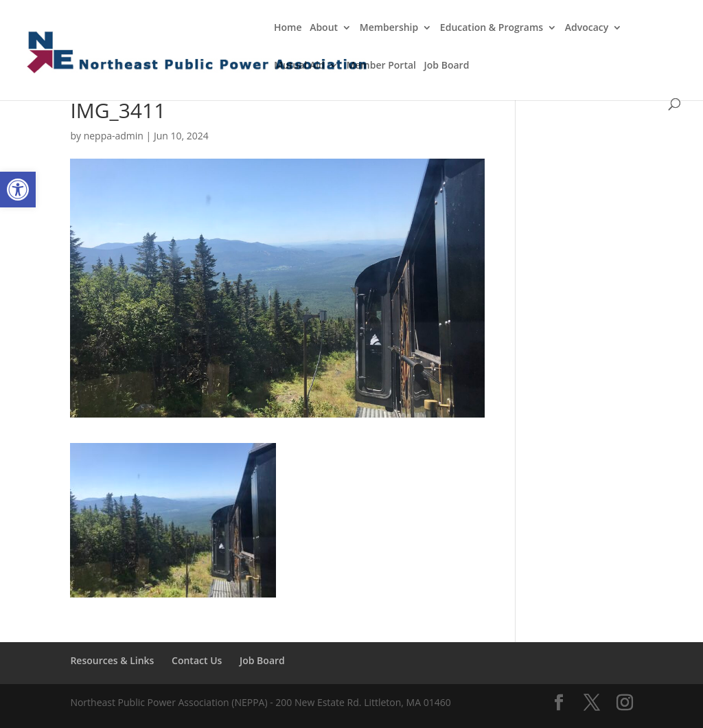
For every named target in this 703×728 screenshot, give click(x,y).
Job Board (447, 66)
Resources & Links (112, 660)
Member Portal (381, 66)
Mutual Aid (299, 66)
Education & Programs (492, 28)
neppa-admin (114, 136)
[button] (18, 190)
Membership (389, 28)
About (324, 28)
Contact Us (197, 660)
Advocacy (587, 28)
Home (288, 28)
